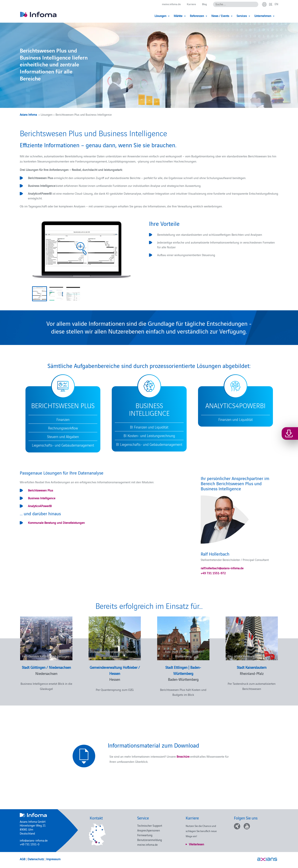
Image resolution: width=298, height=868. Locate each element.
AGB (23, 859)
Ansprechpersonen (149, 830)
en (276, 4)
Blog (204, 4)
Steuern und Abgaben (63, 436)
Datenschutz (36, 859)
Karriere (190, 4)
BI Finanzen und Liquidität (149, 427)
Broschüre (183, 756)
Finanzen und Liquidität (236, 419)
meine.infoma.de (169, 4)
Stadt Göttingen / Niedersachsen (46, 667)
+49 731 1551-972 (213, 573)
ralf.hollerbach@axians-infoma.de (222, 568)
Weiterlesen (197, 844)
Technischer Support (150, 825)
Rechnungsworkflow (63, 428)
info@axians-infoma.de (34, 840)
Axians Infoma (28, 114)
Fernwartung (145, 835)
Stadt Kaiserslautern (252, 667)
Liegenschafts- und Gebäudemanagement (63, 445)
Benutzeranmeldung (150, 840)
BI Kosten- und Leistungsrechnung (149, 436)
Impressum (53, 859)
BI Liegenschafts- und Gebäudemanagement (149, 444)
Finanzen (63, 419)
